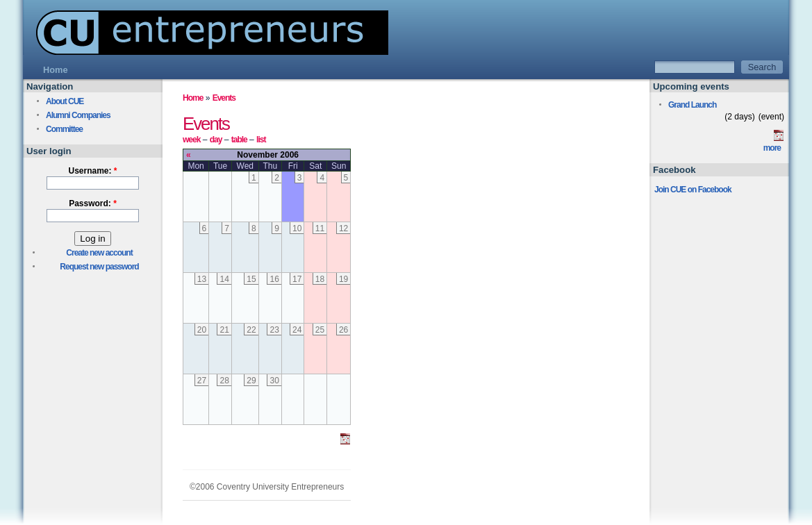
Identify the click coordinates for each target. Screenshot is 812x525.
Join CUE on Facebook (693, 190)
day (216, 140)
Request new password (99, 267)
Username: (92, 171)
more (772, 148)
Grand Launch (692, 105)
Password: (93, 203)
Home (193, 98)
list (261, 140)
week (191, 140)
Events (224, 98)
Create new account (99, 253)
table (239, 140)
